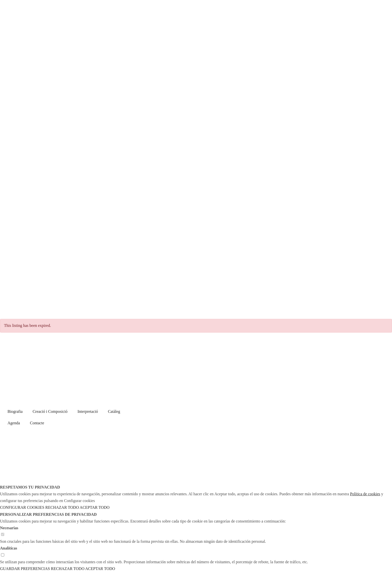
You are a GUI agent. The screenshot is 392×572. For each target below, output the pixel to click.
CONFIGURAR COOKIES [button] (22, 507)
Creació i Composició (50, 411)
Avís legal (272, 427)
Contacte (37, 423)
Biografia (15, 411)
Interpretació (88, 411)
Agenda (14, 423)
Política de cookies (303, 427)
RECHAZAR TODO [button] (62, 507)
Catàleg (114, 411)
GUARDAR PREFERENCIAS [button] (25, 569)
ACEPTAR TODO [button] (95, 507)
